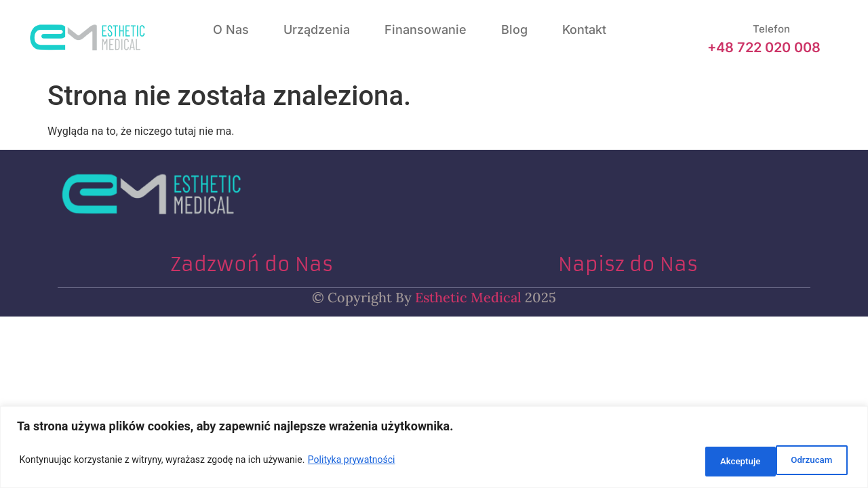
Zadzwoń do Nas (252, 265)
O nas (231, 29)
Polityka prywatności (352, 462)
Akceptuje (810, 462)
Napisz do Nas (628, 265)
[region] (434, 449)
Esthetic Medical (467, 297)
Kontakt (584, 29)
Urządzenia (317, 29)
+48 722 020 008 (764, 47)
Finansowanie (426, 29)
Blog (514, 29)
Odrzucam (722, 462)
